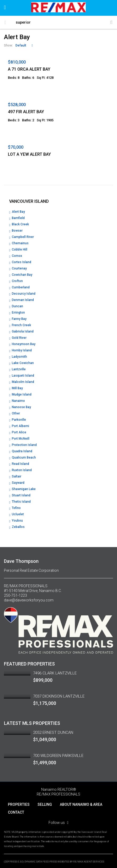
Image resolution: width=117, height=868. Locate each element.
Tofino (16, 508)
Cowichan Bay (22, 275)
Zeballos (18, 527)
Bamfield (18, 218)
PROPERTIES (19, 804)
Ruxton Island (22, 470)
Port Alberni (20, 426)
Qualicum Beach (24, 458)
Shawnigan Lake (24, 489)
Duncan (17, 306)
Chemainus (20, 243)
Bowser (17, 231)
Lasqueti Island (23, 376)
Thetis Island (21, 502)
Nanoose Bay (21, 407)
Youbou (17, 521)
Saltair (17, 476)
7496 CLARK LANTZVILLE (55, 673)
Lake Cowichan (23, 363)
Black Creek (20, 224)
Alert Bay (18, 212)
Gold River (19, 338)
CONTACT (16, 812)
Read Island (20, 464)
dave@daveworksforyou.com (29, 600)
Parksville (19, 420)
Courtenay (19, 268)
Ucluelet (18, 514)
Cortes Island (22, 262)
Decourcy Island (24, 294)
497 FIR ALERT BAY (26, 112)
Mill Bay (17, 388)
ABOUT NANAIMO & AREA (81, 804)
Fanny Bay (19, 319)
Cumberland (21, 287)
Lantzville (19, 369)
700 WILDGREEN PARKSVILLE (58, 756)
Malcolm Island (23, 382)
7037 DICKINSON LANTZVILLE (59, 696)
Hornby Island (22, 350)
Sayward (18, 483)
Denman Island (23, 300)
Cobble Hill (20, 250)
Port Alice (19, 432)
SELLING (45, 804)
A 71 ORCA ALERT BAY (29, 69)
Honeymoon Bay (24, 344)
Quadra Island (22, 451)
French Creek (21, 325)
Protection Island (24, 445)
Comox (17, 256)
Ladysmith (19, 357)
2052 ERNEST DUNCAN (53, 732)
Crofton (17, 281)
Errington (18, 313)
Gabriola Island (23, 331)
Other (16, 413)
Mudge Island (22, 394)
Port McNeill (21, 439)
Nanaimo (18, 401)
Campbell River (23, 237)
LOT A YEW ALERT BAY (29, 154)
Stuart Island (21, 495)
